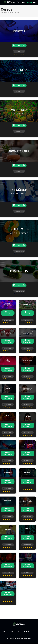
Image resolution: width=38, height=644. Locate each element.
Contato (27, 632)
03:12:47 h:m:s (7, 573)
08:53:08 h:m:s (7, 517)
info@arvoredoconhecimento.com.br (19, 639)
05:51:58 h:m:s (27, 348)
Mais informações (19, 45)
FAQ (19, 632)
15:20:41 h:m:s (7, 320)
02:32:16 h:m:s (7, 404)
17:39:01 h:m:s (19, 91)
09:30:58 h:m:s (27, 404)
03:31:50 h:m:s (27, 517)
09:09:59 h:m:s (27, 320)
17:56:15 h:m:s (7, 376)
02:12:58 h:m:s (27, 432)
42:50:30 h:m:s (19, 251)
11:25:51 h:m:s (19, 131)
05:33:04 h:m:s (19, 171)
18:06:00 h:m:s (19, 51)
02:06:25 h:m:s (27, 376)
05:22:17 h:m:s (7, 348)
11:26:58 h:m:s (19, 211)
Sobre (4, 632)
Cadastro (29, 2)
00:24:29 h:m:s (7, 545)
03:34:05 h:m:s (7, 461)
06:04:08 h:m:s (7, 489)
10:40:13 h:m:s (7, 432)
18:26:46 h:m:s (19, 291)
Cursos (12, 632)
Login (23, 2)
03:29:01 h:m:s (27, 461)
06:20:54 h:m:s (27, 545)
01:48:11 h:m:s (27, 573)
